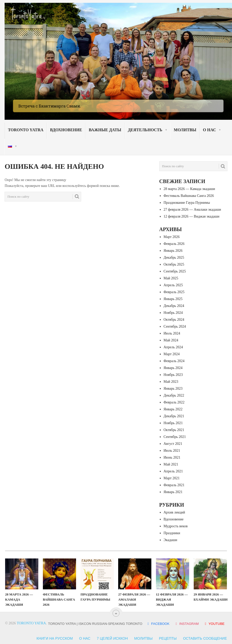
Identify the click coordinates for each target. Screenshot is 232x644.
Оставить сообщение (205, 638)
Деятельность (145, 130)
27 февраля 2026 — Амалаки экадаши (192, 210)
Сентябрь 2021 (175, 437)
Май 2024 (171, 340)
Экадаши (170, 540)
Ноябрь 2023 (173, 375)
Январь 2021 (173, 492)
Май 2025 (171, 278)
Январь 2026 (173, 251)
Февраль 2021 (174, 485)
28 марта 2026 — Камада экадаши (189, 189)
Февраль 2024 (174, 361)
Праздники (172, 533)
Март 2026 (172, 237)
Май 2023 (171, 382)
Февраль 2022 (174, 402)
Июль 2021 (172, 451)
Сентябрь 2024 (175, 326)
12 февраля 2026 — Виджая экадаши (192, 216)
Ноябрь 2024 (173, 313)
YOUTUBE (214, 624)
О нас (209, 130)
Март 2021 (172, 478)
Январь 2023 (173, 389)
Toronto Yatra (26, 130)
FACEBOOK (158, 624)
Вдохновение (66, 130)
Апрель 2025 (173, 285)
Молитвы (185, 130)
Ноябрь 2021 (173, 423)
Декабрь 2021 (174, 416)
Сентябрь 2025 (175, 271)
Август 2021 (173, 444)
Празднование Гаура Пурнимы (187, 203)
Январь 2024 (173, 368)
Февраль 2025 (174, 292)
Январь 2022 (173, 409)
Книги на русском (55, 638)
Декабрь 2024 (174, 306)
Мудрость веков (176, 526)
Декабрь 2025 (174, 258)
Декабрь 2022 (174, 395)
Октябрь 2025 (174, 264)
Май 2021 (171, 464)
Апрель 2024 (173, 347)
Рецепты (168, 638)
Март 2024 (172, 354)
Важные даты (105, 130)
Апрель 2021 (173, 471)
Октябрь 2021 (174, 430)
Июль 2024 (172, 333)
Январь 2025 (173, 299)
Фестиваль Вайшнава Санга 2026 (189, 196)
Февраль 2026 (174, 244)
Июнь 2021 (172, 457)
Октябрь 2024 (174, 320)
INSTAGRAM (187, 624)
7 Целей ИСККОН (112, 638)
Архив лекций (174, 512)
